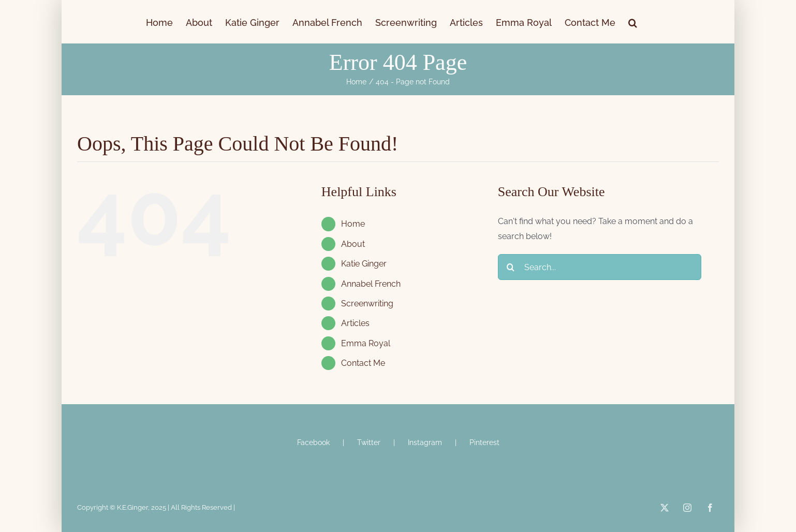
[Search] (511, 267)
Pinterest (484, 442)
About (353, 244)
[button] (633, 22)
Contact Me (363, 363)
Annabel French (371, 284)
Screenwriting (367, 304)
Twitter (369, 442)
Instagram (425, 442)
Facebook (313, 442)
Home (353, 224)
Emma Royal (366, 343)
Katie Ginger (364, 264)
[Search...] (600, 267)
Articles (355, 323)
